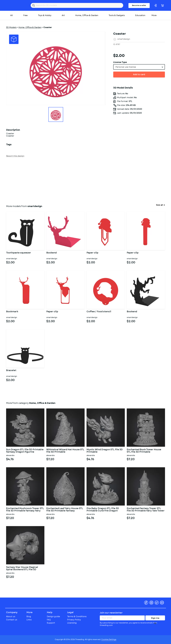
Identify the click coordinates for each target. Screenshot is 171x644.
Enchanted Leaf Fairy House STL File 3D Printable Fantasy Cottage (65, 510)
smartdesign (124, 39)
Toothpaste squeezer (19, 253)
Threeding (16, 5)
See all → (161, 205)
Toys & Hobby (45, 15)
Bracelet (11, 371)
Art (63, 15)
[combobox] (139, 67)
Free (25, 15)
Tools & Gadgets (117, 15)
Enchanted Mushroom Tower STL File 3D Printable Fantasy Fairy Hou (25, 510)
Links (29, 620)
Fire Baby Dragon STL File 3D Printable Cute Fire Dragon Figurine (103, 510)
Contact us (12, 620)
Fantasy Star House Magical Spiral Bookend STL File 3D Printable (22, 569)
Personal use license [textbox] (126, 67)
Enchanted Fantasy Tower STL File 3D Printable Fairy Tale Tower (146, 510)
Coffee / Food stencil (99, 312)
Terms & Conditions (77, 616)
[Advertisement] (80, 181)
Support (51, 623)
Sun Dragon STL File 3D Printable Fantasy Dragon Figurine (25, 451)
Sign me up (155, 619)
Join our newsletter (111, 613)
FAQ (49, 620)
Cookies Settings (109, 639)
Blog (29, 616)
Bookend (51, 253)
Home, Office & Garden (87, 15)
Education (140, 15)
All (12, 15)
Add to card (139, 74)
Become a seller (139, 5)
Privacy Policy (74, 620)
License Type (120, 62)
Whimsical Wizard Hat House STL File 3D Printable (65, 451)
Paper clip (92, 253)
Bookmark (12, 312)
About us (11, 616)
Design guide (53, 616)
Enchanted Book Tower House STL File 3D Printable (144, 451)
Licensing (72, 623)
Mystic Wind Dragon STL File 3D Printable (105, 451)
